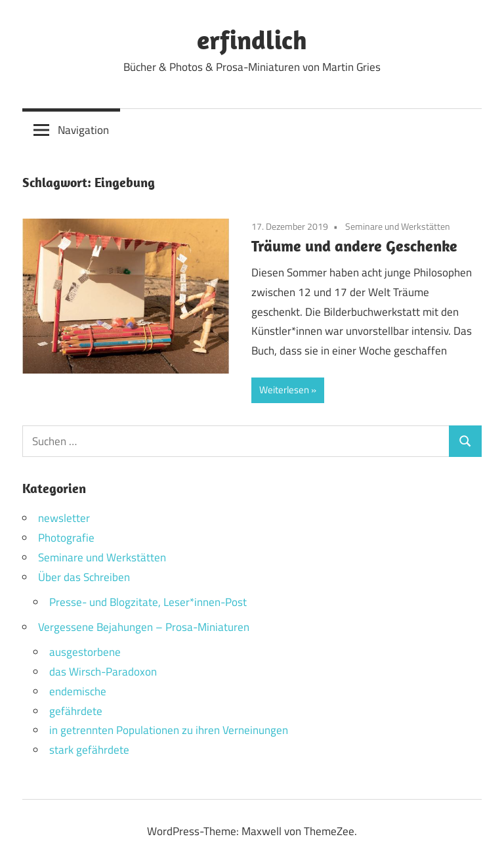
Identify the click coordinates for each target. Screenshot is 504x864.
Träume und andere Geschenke (354, 246)
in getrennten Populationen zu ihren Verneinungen (169, 730)
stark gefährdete (89, 750)
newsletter (64, 518)
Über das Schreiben (84, 577)
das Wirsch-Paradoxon (103, 672)
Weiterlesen (284, 390)
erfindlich (252, 39)
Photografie (66, 538)
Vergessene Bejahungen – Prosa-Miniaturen (144, 627)
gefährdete (76, 711)
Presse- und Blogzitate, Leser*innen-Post (148, 602)
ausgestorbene (85, 652)
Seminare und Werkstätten (398, 226)
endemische (78, 691)
